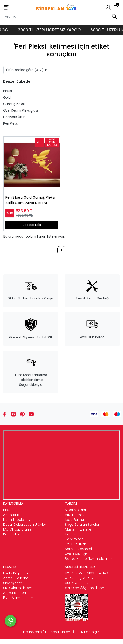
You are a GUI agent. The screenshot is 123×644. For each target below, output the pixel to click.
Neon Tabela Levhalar (21, 520)
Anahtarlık (11, 515)
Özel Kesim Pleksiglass (21, 110)
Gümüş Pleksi (14, 104)
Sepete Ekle (32, 225)
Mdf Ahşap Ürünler (18, 529)
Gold (7, 97)
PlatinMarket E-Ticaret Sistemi (48, 632)
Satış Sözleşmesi (78, 549)
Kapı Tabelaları (15, 534)
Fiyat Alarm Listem (18, 598)
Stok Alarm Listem (18, 588)
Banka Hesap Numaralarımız (88, 559)
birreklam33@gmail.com (85, 588)
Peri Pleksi (11, 123)
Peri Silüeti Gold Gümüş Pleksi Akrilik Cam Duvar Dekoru (30, 200)
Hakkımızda (74, 539)
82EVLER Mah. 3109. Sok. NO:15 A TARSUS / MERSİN (88, 576)
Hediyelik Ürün (14, 117)
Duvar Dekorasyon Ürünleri (25, 525)
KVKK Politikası (76, 544)
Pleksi (8, 91)
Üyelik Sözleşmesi (79, 554)
